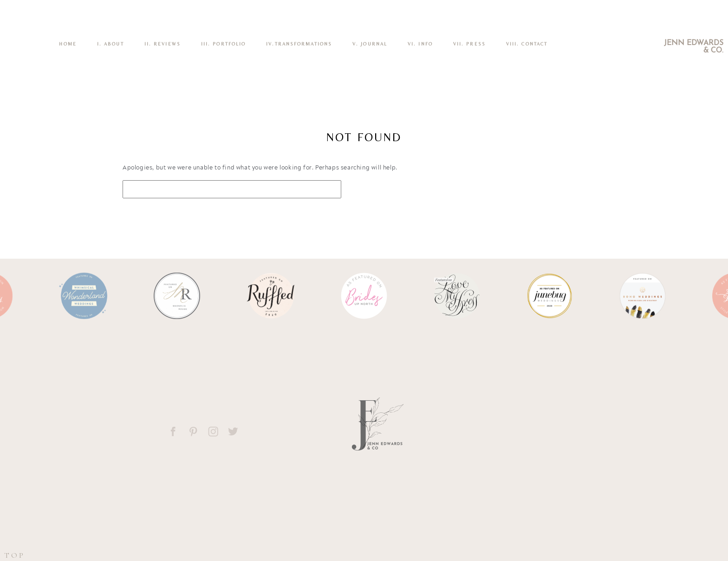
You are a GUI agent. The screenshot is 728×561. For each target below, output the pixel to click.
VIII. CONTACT (527, 44)
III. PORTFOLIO (223, 44)
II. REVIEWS (162, 44)
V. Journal (370, 44)
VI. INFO (420, 44)
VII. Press (469, 44)
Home (68, 44)
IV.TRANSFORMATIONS (299, 44)
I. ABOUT (110, 44)
